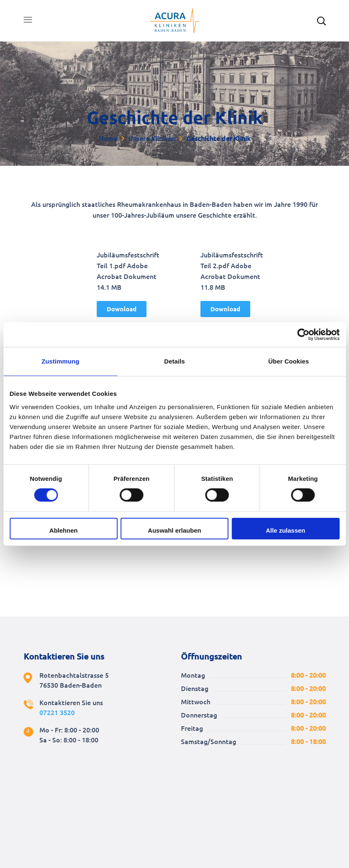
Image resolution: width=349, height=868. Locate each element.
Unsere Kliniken (152, 138)
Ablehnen (63, 530)
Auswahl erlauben (174, 530)
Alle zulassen (285, 530)
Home (108, 138)
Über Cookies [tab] (289, 361)
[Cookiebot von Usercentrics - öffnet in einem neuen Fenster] (303, 335)
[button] (122, 309)
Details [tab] (175, 361)
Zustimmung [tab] (60, 361)
